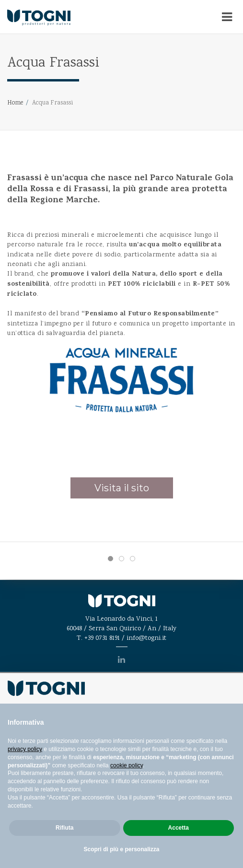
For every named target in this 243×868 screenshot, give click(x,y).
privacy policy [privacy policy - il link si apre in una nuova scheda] (25, 749)
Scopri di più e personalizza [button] (121, 849)
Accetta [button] (179, 828)
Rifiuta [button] (64, 828)
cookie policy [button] (127, 765)
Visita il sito (122, 488)
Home (15, 103)
